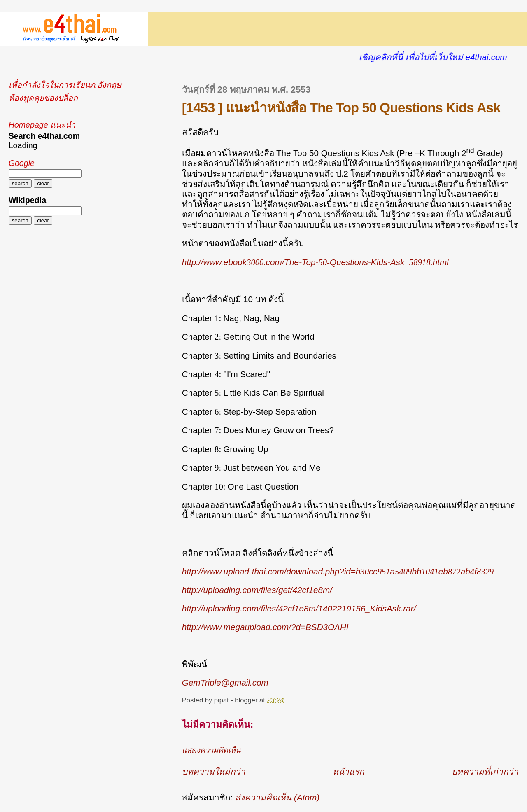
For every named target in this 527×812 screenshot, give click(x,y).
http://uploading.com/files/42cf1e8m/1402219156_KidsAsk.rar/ (299, 608)
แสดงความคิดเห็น (211, 750)
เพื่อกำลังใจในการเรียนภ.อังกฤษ (65, 85)
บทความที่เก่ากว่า (485, 771)
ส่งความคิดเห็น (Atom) (277, 797)
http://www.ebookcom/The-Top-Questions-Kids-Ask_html (315, 262)
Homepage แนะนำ (42, 125)
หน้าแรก (349, 771)
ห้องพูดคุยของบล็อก (43, 98)
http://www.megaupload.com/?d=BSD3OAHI (265, 627)
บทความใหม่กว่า (214, 771)
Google (22, 163)
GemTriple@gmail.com (225, 682)
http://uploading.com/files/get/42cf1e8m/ (257, 590)
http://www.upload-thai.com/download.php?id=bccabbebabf (338, 571)
